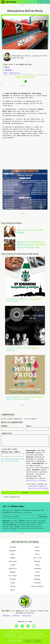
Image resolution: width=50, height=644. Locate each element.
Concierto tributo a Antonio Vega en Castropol (22, 349)
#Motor (6, 73)
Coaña (13, 565)
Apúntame (43, 517)
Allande (13, 547)
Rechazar (28, 641)
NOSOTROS (6, 616)
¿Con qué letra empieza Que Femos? (11, 450)
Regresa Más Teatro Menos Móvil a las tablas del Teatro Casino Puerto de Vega (31, 245)
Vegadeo (37, 579)
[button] (25, 81)
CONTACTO (16, 616)
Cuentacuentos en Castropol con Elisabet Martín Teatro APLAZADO (25, 398)
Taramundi (37, 568)
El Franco (13, 576)
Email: (29, 426)
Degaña (13, 572)
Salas (37, 554)
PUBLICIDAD (27, 616)
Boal (13, 554)
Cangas (13, 558)
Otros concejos (37, 586)
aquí (20, 641)
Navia (7, 67)
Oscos (37, 547)
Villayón (37, 583)
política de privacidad (36, 480)
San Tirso (37, 558)
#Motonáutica (15, 73)
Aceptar (38, 641)
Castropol (13, 561)
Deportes (9, 70)
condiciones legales (37, 486)
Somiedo (37, 561)
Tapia (37, 565)
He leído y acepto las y (38, 486)
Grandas (13, 579)
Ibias (13, 583)
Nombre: (5, 426)
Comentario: (7, 433)
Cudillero (13, 568)
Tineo (37, 572)
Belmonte (13, 551)
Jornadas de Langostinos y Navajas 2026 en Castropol (24, 300)
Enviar (25, 493)
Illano (13, 586)
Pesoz (37, 551)
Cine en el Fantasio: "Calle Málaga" (30, 231)
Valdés (37, 576)
